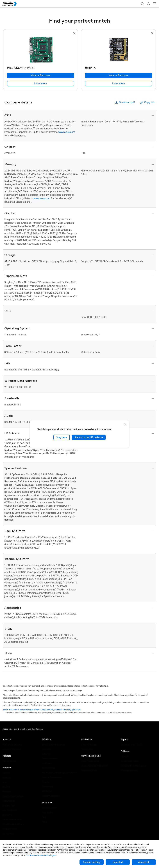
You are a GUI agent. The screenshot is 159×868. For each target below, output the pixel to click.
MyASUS (125, 756)
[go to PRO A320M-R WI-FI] (41, 50)
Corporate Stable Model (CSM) (95, 766)
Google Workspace (50, 796)
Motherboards (9, 801)
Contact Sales (87, 749)
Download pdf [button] (125, 102)
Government (47, 787)
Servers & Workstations (13, 796)
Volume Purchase (89, 745)
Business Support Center (132, 745)
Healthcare (47, 763)
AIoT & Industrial (10, 810)
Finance (45, 782)
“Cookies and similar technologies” (41, 855)
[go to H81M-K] (118, 50)
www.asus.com (67, 132)
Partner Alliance (9, 761)
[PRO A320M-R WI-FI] (41, 67)
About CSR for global (11, 749)
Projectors (7, 792)
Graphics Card (9, 806)
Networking (8, 815)
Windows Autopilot (129, 770)
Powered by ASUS (89, 770)
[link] (41, 84)
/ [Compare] (39, 729)
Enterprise (46, 749)
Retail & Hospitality (50, 759)
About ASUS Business (12, 745)
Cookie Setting (92, 862)
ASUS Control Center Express (133, 766)
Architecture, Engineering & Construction (60, 773)
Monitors (6, 787)
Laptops (6, 773)
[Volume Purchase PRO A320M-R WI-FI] (41, 75)
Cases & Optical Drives (12, 820)
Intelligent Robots (10, 829)
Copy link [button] (147, 102)
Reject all (118, 862)
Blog (44, 817)
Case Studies (48, 812)
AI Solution (47, 791)
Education (46, 754)
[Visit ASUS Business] (11, 729)
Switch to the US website (89, 437)
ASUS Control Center (130, 761)
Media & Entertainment (52, 777)
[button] (142, 4)
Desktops (7, 778)
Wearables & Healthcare (13, 824)
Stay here (62, 437)
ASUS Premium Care (90, 761)
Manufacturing (48, 768)
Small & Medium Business (53, 745)
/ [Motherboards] (27, 729)
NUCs (5, 782)
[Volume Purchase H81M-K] (118, 75)
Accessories (8, 834)
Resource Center (49, 808)
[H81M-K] (118, 67)
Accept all (144, 862)
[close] (125, 424)
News (44, 822)
